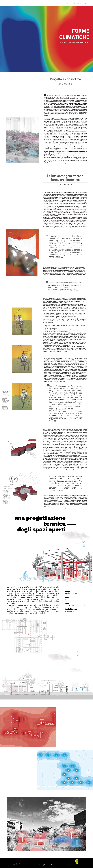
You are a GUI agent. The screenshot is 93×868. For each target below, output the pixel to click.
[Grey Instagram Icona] (17, 864)
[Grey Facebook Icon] (19, 864)
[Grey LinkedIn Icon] (14, 864)
